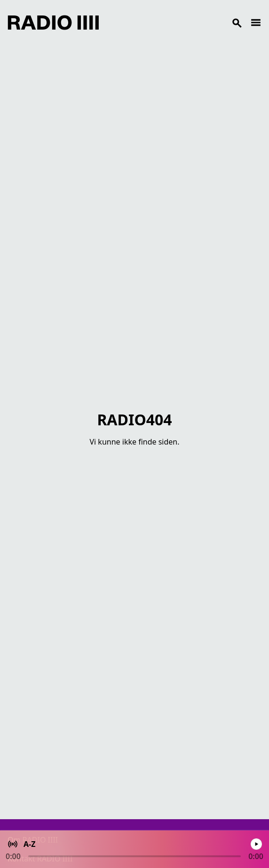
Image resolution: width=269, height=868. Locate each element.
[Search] (174, 23)
